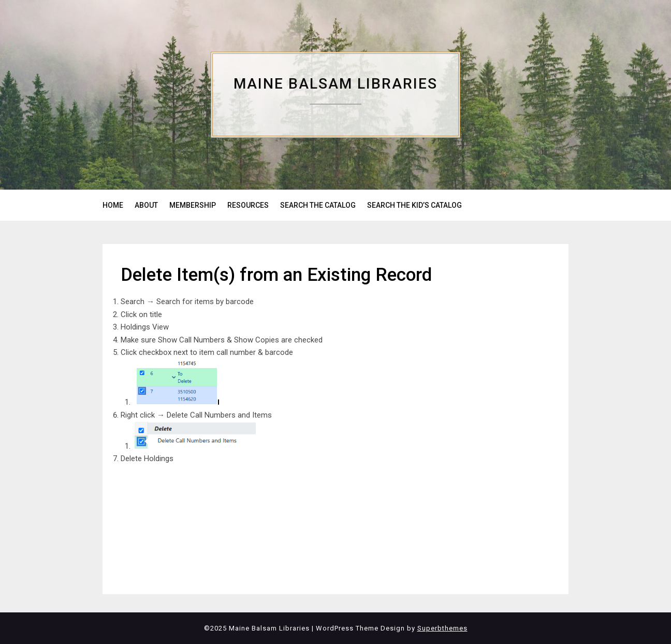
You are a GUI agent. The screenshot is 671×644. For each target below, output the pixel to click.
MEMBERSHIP (193, 205)
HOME (113, 205)
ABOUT (146, 205)
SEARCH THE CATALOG (318, 205)
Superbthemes (442, 628)
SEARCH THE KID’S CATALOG (414, 205)
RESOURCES (248, 205)
